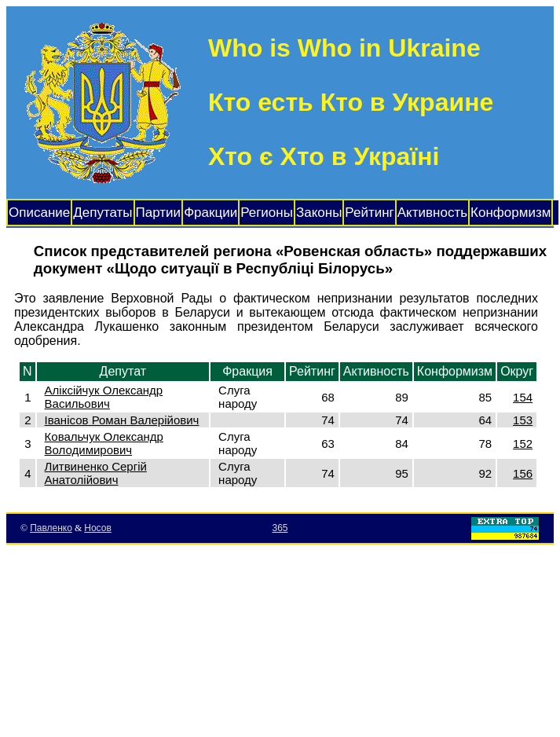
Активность (432, 213)
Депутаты (102, 213)
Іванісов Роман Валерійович (122, 420)
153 (523, 420)
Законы (319, 213)
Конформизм (511, 213)
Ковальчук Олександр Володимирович (104, 443)
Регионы (267, 213)
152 (523, 444)
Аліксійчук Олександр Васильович (104, 397)
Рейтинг (369, 213)
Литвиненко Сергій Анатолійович (96, 473)
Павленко (51, 528)
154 (523, 397)
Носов (98, 528)
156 (523, 473)
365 (280, 528)
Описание (39, 213)
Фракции (210, 213)
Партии (159, 213)
